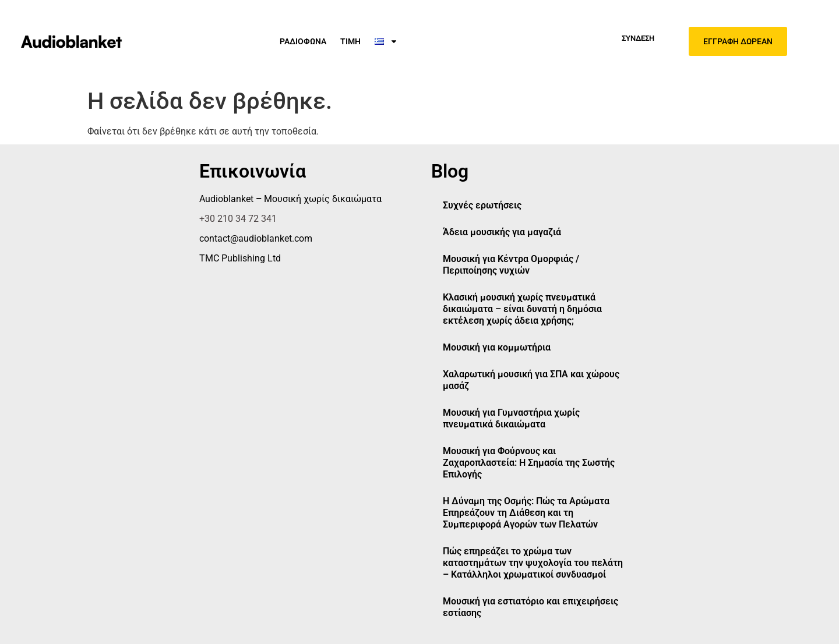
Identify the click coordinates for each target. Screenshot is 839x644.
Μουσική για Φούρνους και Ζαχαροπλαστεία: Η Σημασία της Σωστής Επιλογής (529, 463)
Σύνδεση (638, 38)
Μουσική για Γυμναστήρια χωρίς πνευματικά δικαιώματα (511, 418)
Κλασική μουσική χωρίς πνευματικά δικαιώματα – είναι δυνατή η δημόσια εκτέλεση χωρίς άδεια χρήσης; (522, 309)
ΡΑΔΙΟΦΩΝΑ (303, 41)
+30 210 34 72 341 (238, 219)
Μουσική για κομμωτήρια (497, 347)
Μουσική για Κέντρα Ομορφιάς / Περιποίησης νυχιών (511, 265)
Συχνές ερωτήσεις (482, 205)
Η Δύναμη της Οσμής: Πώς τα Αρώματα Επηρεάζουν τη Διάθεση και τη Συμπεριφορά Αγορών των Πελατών (526, 513)
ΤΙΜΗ (350, 41)
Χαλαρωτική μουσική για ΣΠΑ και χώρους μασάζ (531, 380)
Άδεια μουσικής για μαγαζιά (502, 232)
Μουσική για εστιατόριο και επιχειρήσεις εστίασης (530, 607)
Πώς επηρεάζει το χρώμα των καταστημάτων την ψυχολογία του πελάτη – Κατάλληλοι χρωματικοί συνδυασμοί (533, 563)
